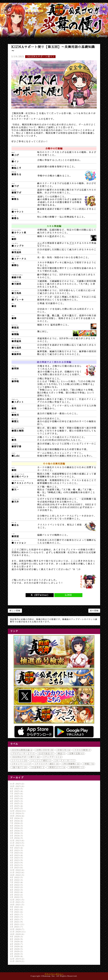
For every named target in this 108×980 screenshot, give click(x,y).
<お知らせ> (63, 750)
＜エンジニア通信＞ (40, 761)
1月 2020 (17, 956)
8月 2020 (17, 939)
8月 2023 (17, 850)
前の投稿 (94, 611)
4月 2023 (17, 860)
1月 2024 (17, 838)
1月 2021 (17, 927)
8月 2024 (17, 821)
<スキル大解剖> (82, 750)
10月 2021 (17, 905)
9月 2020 (17, 937)
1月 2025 (17, 808)
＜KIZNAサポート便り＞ (40, 57)
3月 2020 (17, 951)
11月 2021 (17, 902)
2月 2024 (17, 836)
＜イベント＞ (19, 761)
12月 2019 (17, 959)
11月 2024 (17, 813)
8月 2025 (17, 791)
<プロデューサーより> (23, 754)
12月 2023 (17, 841)
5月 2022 (17, 887)
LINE (68, 595)
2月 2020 (17, 954)
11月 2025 (17, 784)
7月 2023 (17, 853)
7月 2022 (17, 882)
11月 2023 (17, 843)
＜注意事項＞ (37, 767)
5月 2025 (17, 799)
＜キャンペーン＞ (21, 764)
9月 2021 (17, 907)
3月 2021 (17, 922)
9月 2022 (17, 877)
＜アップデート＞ (52, 757)
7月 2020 (17, 942)
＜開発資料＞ (76, 767)
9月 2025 (17, 789)
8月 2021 (17, 910)
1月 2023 (17, 868)
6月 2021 (17, 914)
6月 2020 (17, 944)
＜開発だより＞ (56, 767)
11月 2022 (17, 873)
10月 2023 (17, 845)
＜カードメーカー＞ (64, 761)
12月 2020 (17, 929)
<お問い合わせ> (44, 750)
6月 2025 (17, 796)
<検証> (61, 754)
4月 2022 (17, 890)
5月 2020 (17, 946)
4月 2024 (17, 831)
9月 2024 (17, 818)
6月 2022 (17, 885)
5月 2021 (17, 917)
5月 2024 (17, 828)
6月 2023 (17, 855)
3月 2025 (17, 803)
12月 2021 (17, 900)
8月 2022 (17, 880)
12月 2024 (18, 811)
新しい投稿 (15, 611)
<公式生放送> (46, 754)
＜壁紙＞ (88, 764)
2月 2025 (17, 806)
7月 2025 (17, 794)
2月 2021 (17, 924)
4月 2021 (17, 919)
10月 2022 (17, 875)
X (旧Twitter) (40, 595)
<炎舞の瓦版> (76, 754)
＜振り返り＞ (19, 767)
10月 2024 (17, 816)
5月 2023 (17, 858)
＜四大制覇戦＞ (71, 764)
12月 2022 (17, 870)
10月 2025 (17, 786)
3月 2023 (17, 863)
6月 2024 (17, 826)
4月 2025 (17, 801)
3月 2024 (17, 833)
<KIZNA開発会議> (22, 750)
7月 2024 (17, 823)
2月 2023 (17, 865)
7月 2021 (17, 912)
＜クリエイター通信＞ (46, 764)
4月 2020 (17, 949)
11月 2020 (18, 932)
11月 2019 (17, 961)
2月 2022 (17, 895)
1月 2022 (17, 897)
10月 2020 (17, 934)
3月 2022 (17, 892)
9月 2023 (17, 848)
